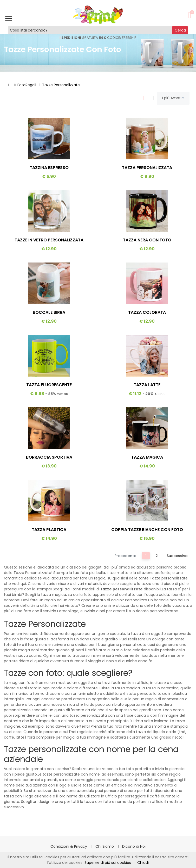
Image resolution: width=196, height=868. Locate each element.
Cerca (180, 30)
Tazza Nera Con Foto (147, 240)
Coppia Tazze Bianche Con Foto (147, 530)
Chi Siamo (105, 846)
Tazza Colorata (147, 312)
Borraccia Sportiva (49, 457)
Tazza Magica (147, 457)
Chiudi (143, 863)
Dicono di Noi (134, 846)
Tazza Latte (147, 385)
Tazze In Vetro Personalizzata (49, 240)
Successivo (177, 556)
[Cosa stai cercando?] (90, 30)
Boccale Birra (49, 312)
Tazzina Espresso (49, 168)
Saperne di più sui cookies (108, 863)
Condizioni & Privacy (69, 846)
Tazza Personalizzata (147, 168)
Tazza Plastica (49, 530)
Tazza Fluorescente (49, 385)
